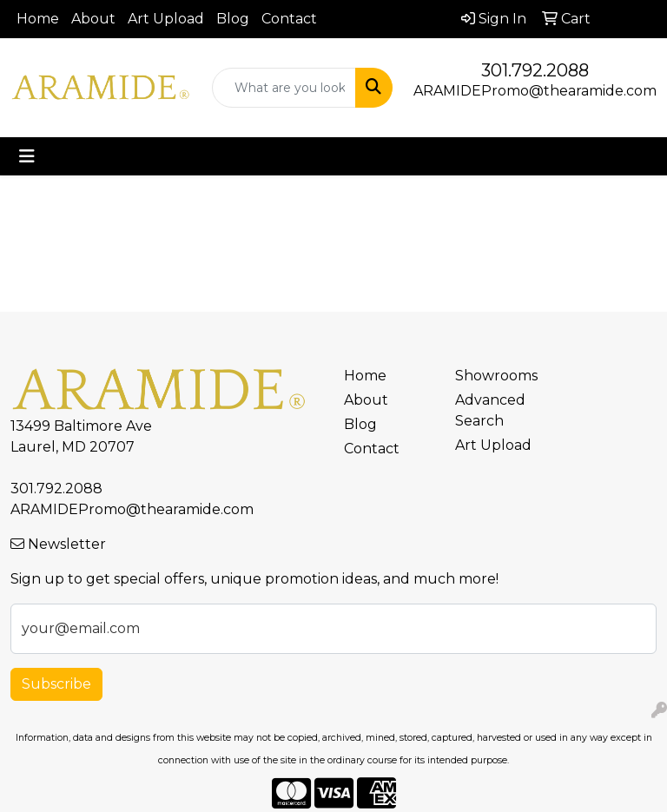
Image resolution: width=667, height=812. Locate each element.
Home (38, 19)
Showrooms (496, 376)
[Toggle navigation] (27, 156)
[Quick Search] (284, 88)
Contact (289, 19)
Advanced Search (490, 410)
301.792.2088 (535, 70)
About (93, 19)
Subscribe (56, 684)
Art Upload (166, 19)
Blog (233, 19)
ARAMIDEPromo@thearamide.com (535, 91)
